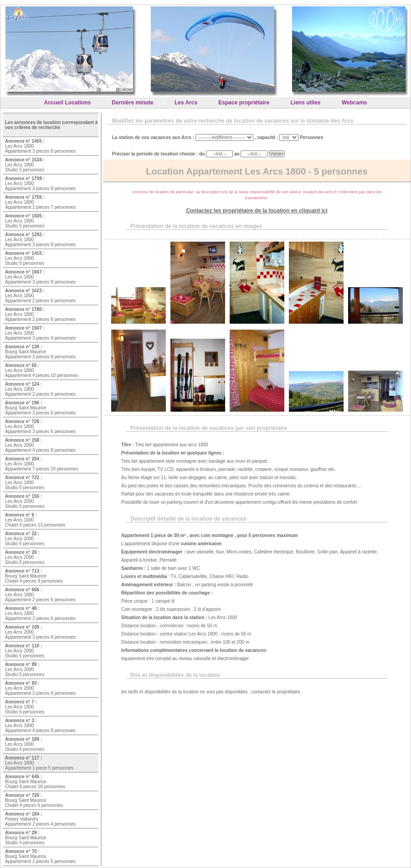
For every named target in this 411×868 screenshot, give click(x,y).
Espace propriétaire (244, 103)
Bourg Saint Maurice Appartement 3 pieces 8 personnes (40, 352)
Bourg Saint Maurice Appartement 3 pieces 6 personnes (40, 408)
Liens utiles (306, 103)
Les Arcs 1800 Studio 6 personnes (25, 707)
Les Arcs (186, 103)
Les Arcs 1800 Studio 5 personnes (25, 165)
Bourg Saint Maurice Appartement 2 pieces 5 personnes (40, 856)
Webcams (354, 103)
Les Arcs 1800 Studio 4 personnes (25, 744)
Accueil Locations (68, 103)
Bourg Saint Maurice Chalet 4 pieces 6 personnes (34, 800)
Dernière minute (132, 103)
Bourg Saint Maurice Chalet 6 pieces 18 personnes (35, 782)
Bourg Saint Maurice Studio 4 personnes (26, 838)
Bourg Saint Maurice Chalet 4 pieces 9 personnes (34, 576)
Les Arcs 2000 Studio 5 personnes (25, 501)
